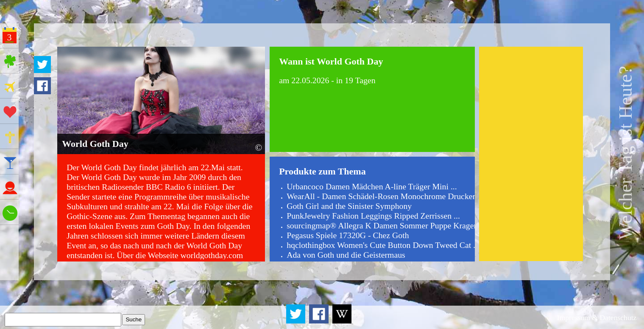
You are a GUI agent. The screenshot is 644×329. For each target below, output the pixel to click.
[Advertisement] (531, 154)
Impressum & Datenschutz (597, 318)
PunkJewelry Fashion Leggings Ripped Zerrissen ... (373, 216)
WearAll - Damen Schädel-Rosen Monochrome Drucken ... (386, 196)
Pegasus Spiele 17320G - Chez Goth (348, 235)
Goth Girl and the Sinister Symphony (349, 206)
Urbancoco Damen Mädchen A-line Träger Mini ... (372, 186)
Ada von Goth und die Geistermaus (346, 255)
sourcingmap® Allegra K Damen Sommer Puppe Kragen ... (386, 225)
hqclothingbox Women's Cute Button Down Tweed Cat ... (383, 245)
